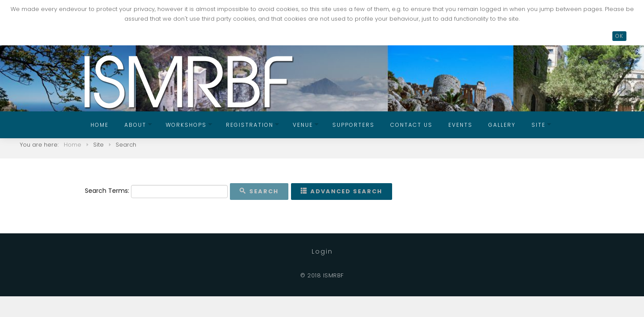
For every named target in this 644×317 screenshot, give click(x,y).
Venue (303, 125)
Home (100, 125)
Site (538, 125)
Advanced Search (342, 191)
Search (259, 191)
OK (619, 36)
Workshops (186, 125)
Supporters (353, 125)
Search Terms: (107, 191)
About (135, 125)
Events (460, 125)
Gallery (502, 125)
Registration (250, 125)
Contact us (411, 125)
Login (322, 251)
